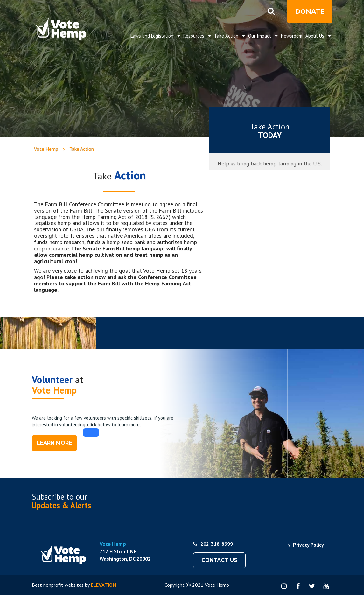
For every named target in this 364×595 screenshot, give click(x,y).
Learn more (54, 443)
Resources (194, 36)
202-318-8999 (213, 544)
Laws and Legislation (153, 36)
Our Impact (260, 36)
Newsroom (292, 36)
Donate (310, 11)
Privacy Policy (308, 545)
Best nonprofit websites (58, 585)
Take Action (227, 36)
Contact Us (219, 560)
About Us (315, 36)
